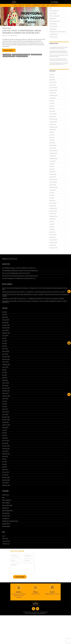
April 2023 (52, 169)
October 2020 (53, 245)
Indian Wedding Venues (22, 56)
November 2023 (53, 153)
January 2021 (53, 237)
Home (15, 5)
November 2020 (53, 243)
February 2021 (53, 235)
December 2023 (53, 151)
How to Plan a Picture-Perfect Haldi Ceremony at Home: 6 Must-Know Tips (59, 60)
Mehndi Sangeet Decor (55, 21)
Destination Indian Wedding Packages (21, 55)
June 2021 (52, 224)
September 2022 (53, 187)
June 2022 (52, 193)
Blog (43, 5)
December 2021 (53, 208)
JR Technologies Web (41, 614)
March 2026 (52, 80)
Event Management (54, 11)
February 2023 (53, 174)
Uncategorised (53, 29)
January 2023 (53, 177)
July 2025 (52, 101)
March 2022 (52, 200)
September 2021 (53, 216)
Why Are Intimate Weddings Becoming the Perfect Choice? (59, 56)
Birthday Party (6, 495)
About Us (21, 5)
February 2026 (53, 82)
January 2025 (53, 116)
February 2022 (53, 203)
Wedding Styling (53, 37)
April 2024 (52, 140)
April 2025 (52, 109)
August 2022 (52, 190)
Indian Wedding (53, 13)
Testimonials (36, 5)
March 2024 (52, 143)
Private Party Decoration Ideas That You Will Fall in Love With (50, 292)
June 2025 (52, 103)
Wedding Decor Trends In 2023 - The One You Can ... (14, 299)
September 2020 (53, 248)
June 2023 (52, 164)
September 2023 (53, 158)
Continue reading (9, 51)
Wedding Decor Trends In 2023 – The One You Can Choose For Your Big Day (46, 299)
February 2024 (53, 145)
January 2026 (53, 85)
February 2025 (53, 114)
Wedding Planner (6, 28)
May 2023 (52, 166)
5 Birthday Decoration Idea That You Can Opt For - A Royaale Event (18, 292)
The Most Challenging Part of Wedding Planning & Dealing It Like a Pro (59, 64)
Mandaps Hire (53, 19)
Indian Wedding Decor (36, 55)
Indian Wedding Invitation (9, 56)
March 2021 (52, 232)
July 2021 (52, 221)
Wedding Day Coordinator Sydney (57, 32)
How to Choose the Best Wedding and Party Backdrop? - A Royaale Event (20, 288)
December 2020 (53, 240)
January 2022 (53, 206)
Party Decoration (53, 26)
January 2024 (53, 148)
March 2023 (52, 172)
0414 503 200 (56, 3)
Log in (4, 536)
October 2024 (53, 124)
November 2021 (53, 211)
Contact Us (54, 5)
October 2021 (53, 214)
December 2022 (53, 179)
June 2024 (52, 135)
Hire (48, 5)
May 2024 (52, 137)
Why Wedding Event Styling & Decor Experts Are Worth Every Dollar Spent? (59, 52)
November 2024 (53, 122)
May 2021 (52, 227)
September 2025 (53, 95)
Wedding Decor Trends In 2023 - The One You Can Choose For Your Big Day (20, 301)
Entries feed (5, 539)
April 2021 (52, 229)
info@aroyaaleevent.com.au (52, 594)
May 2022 (52, 195)
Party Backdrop (53, 24)
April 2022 (52, 198)
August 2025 (52, 98)
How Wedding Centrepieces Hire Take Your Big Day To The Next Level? (58, 48)
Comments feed (6, 541)
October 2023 (53, 156)
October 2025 (53, 93)
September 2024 (53, 127)
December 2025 (53, 88)
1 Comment (15, 36)
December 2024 (53, 119)
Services (28, 5)
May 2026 (52, 74)
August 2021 (52, 219)
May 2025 (52, 106)
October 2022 (53, 185)
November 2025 (53, 90)
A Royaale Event (7, 55)
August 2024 (52, 130)
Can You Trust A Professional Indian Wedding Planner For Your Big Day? (22, 32)
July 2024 (52, 132)
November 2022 (53, 182)
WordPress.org (6, 544)
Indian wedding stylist (55, 16)
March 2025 (52, 111)
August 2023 (52, 161)
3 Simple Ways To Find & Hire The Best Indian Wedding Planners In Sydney (20, 295)
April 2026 (52, 77)
